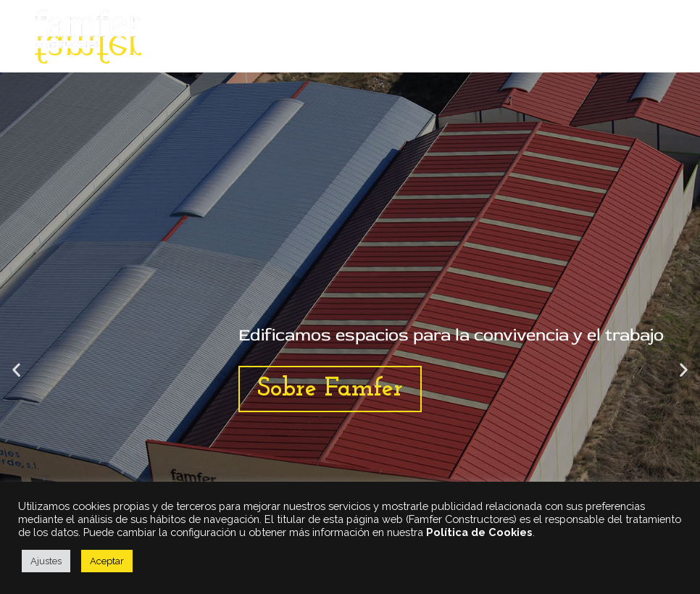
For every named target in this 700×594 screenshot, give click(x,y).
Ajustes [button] (46, 561)
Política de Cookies (479, 532)
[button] (16, 370)
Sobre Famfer (330, 389)
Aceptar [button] (107, 561)
